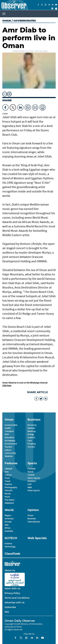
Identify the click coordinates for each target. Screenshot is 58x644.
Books (8, 494)
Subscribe (10, 607)
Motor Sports (34, 478)
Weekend (9, 503)
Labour (8, 450)
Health (8, 428)
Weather (9, 456)
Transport (9, 431)
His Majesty (10, 441)
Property (32, 444)
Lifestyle (8, 469)
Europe (8, 522)
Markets (31, 428)
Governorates (11, 425)
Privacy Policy (12, 593)
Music (7, 497)
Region (8, 515)
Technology (10, 547)
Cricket (31, 475)
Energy (31, 434)
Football (31, 469)
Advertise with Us (15, 603)
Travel (7, 481)
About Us (10, 570)
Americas (9, 519)
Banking (31, 431)
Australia (9, 531)
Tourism (8, 447)
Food (7, 478)
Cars (30, 441)
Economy (32, 425)
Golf (29, 484)
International (34, 522)
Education (9, 437)
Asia (7, 525)
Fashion (8, 484)
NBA (30, 487)
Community (10, 453)
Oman (7, 21)
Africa (7, 528)
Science (8, 544)
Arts (7, 472)
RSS (7, 612)
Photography (11, 487)
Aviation (31, 437)
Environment (11, 444)
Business (32, 519)
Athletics (32, 481)
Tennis (30, 472)
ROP (7, 434)
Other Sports (34, 490)
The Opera (9, 500)
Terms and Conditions (17, 598)
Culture (8, 475)
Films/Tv (9, 490)
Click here (7, 385)
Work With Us (12, 588)
